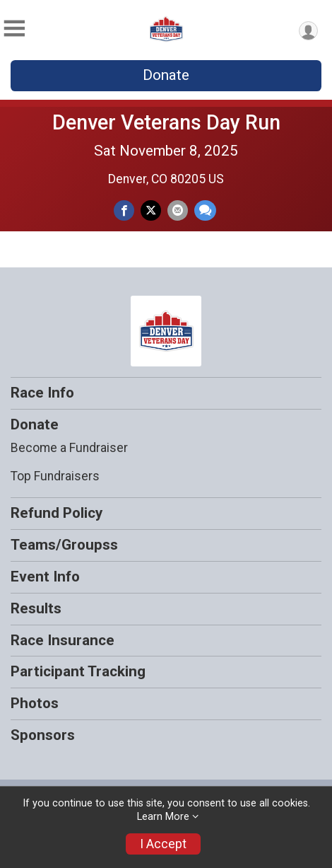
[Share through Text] (205, 210)
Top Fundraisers (55, 476)
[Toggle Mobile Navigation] (14, 29)
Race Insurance (63, 640)
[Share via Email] (178, 210)
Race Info (42, 393)
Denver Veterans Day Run (166, 122)
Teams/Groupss (64, 545)
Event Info (45, 577)
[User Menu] (308, 31)
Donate (166, 75)
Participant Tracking (78, 671)
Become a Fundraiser (69, 448)
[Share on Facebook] (124, 210)
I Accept (163, 844)
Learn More (163, 817)
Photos (35, 703)
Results (36, 608)
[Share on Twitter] (151, 210)
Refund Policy (57, 513)
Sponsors (43, 735)
